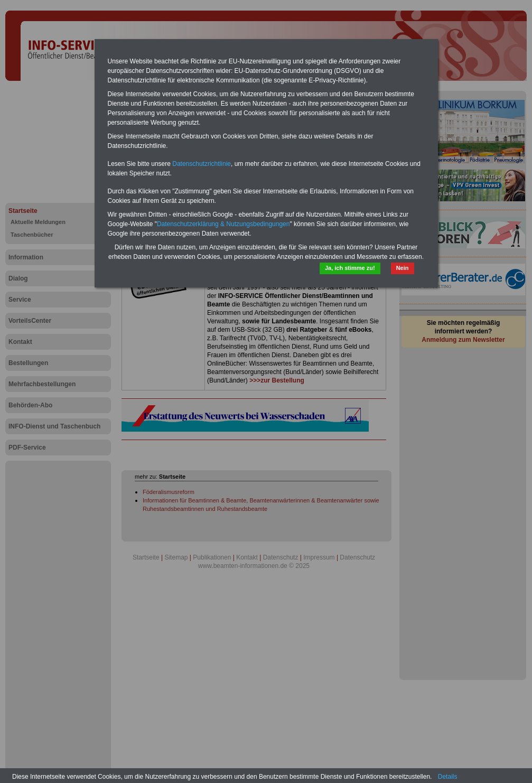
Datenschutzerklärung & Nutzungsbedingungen (223, 224)
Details (448, 777)
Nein (403, 268)
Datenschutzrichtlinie (202, 164)
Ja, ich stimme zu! (350, 268)
